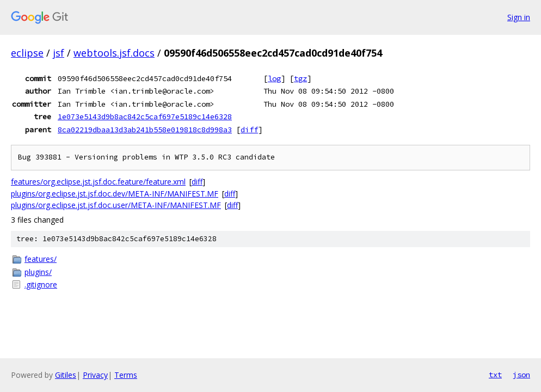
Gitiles (66, 375)
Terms (126, 375)
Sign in (519, 17)
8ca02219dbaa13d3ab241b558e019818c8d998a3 (145, 130)
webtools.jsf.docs (114, 53)
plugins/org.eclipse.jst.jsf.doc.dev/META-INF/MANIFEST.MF (115, 194)
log (274, 78)
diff (249, 130)
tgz (300, 78)
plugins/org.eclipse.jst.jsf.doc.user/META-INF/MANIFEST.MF (116, 205)
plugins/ (38, 272)
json (521, 375)
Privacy (95, 375)
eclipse (27, 53)
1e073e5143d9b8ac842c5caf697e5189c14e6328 (145, 117)
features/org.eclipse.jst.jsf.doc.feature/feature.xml (98, 182)
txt (495, 375)
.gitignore (41, 284)
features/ (41, 259)
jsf (59, 53)
